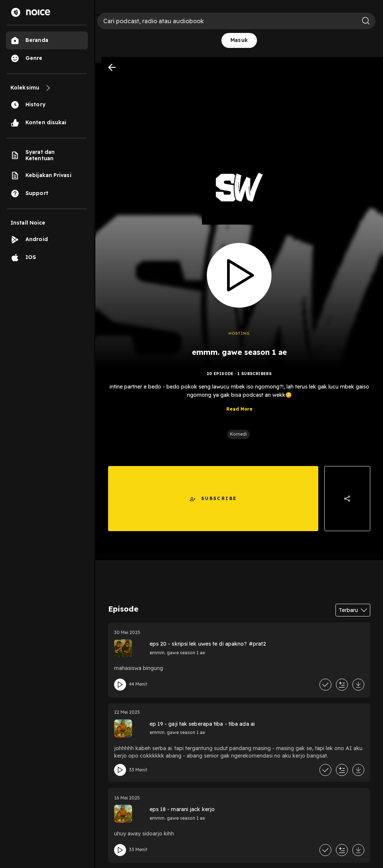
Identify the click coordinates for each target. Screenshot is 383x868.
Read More (239, 412)
